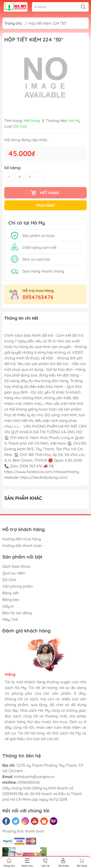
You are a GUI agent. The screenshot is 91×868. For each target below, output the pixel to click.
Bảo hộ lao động (17, 613)
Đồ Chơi (9, 580)
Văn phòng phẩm (18, 586)
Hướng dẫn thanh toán (22, 546)
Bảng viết (10, 593)
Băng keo (11, 600)
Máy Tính (10, 619)
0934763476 (38, 297)
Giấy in (8, 606)
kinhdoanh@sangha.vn (34, 777)
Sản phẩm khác (23, 498)
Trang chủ (13, 23)
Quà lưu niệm (14, 573)
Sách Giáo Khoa (16, 566)
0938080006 (29, 782)
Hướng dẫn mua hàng (22, 539)
